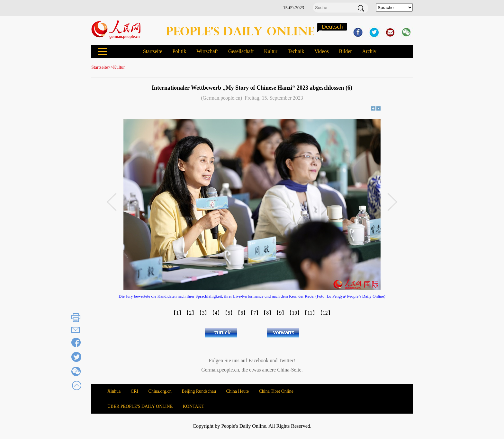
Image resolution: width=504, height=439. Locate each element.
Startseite (153, 51)
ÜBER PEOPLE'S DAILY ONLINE (140, 406)
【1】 (177, 313)
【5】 (229, 313)
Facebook (258, 360)
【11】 (310, 313)
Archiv (369, 51)
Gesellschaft (241, 51)
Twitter (286, 360)
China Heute (238, 391)
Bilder (346, 51)
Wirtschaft (207, 51)
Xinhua (114, 391)
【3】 (203, 313)
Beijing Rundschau (199, 391)
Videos (321, 51)
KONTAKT (194, 406)
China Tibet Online (276, 391)
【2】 (190, 313)
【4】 (216, 313)
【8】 (267, 313)
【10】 (294, 313)
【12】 (325, 313)
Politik (179, 51)
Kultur (271, 51)
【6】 (242, 313)
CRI (135, 391)
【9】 (280, 313)
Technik (296, 51)
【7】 (255, 313)
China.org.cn (160, 391)
